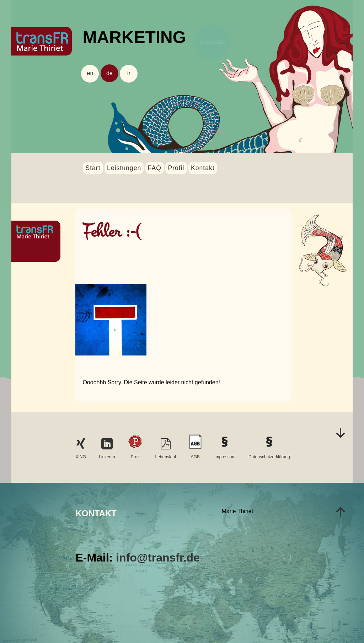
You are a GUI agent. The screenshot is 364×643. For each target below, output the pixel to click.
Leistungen (124, 168)
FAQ (155, 168)
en (90, 73)
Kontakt (203, 168)
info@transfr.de (158, 558)
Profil (176, 168)
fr (129, 73)
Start (93, 168)
